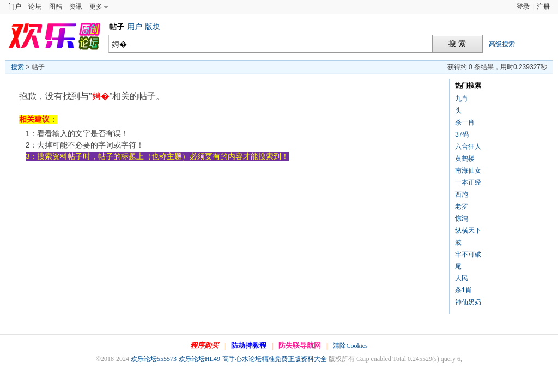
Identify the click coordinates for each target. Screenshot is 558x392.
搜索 (17, 67)
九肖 (462, 99)
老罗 (462, 206)
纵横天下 (468, 230)
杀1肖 (463, 290)
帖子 (117, 27)
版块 (153, 27)
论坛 (35, 7)
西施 (462, 194)
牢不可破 (468, 254)
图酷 (56, 7)
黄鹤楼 (465, 158)
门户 (15, 7)
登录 (523, 7)
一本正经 (468, 182)
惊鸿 (462, 218)
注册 (543, 7)
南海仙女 (468, 170)
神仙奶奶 (468, 302)
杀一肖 (465, 122)
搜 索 (457, 44)
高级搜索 (502, 44)
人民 (462, 278)
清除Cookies (350, 346)
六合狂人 (468, 146)
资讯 (76, 7)
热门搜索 (468, 85)
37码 (462, 134)
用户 (135, 27)
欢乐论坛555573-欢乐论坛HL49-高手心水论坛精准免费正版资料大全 (229, 359)
